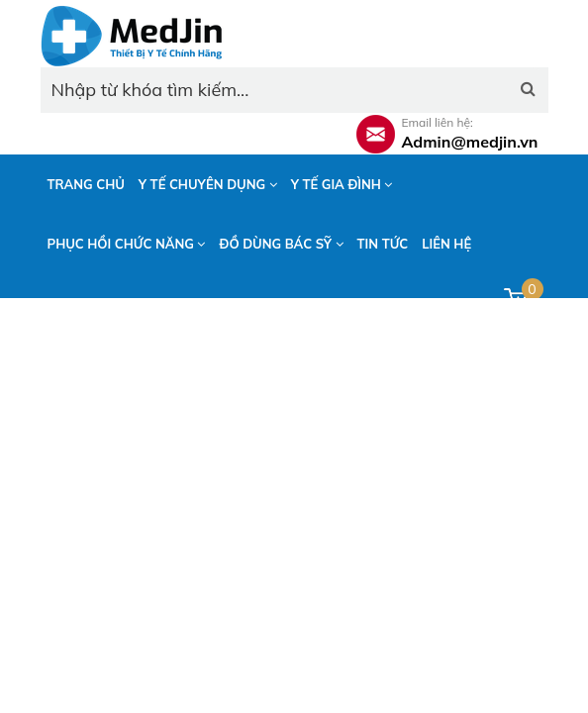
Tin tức (383, 244)
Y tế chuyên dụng (208, 184)
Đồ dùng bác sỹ (281, 244)
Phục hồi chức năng (127, 244)
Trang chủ (86, 184)
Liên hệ (446, 244)
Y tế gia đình (342, 184)
